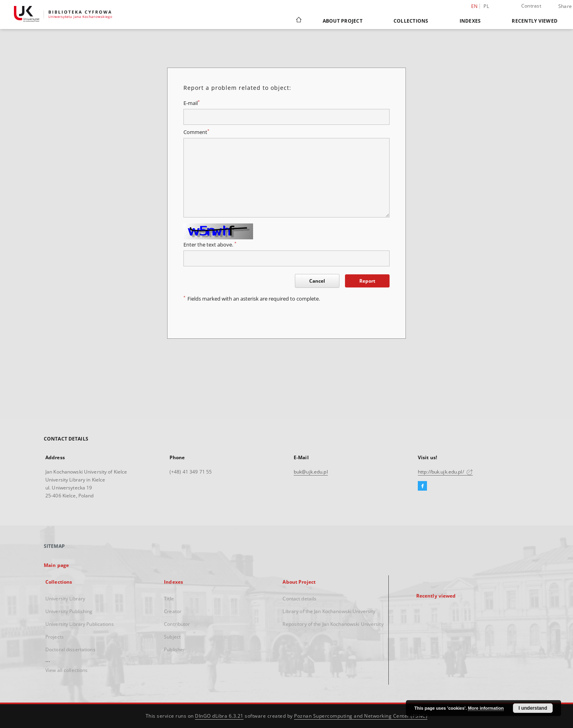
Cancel (317, 281)
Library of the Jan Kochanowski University (329, 611)
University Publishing (69, 611)
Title (169, 599)
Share (565, 6)
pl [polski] (486, 6)
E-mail (192, 103)
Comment (196, 132)
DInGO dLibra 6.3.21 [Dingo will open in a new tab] (219, 716)
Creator (173, 611)
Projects (55, 637)
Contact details (299, 599)
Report (367, 281)
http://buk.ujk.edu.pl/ (445, 472)
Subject (172, 637)
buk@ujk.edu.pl (311, 472)
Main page (56, 565)
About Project (343, 21)
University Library (65, 599)
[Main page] (298, 21)
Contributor (177, 624)
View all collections (66, 670)
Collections (411, 21)
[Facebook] (422, 486)
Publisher (174, 649)
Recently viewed (535, 21)
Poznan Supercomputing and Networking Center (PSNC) (361, 716)
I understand (533, 708)
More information (486, 708)
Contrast (531, 6)
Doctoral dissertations (70, 649)
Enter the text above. (210, 245)
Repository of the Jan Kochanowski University (333, 624)
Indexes (470, 21)
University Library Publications (80, 624)
